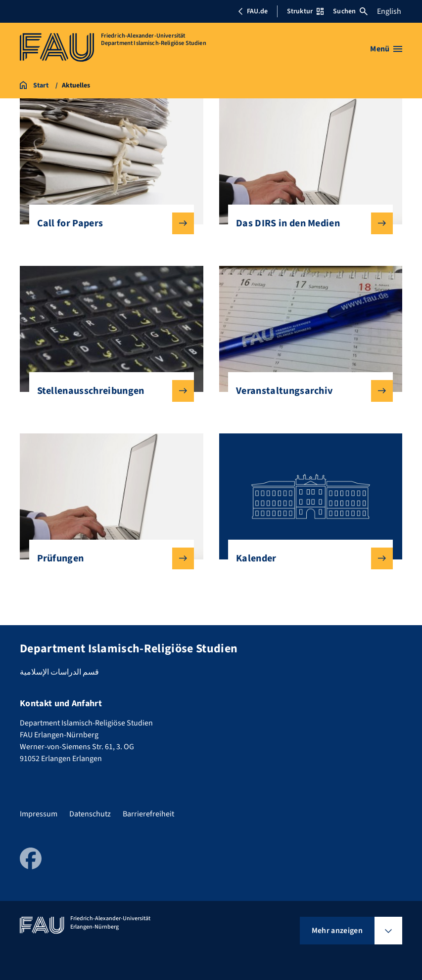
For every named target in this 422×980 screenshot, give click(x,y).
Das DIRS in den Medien (306, 223)
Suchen (350, 11)
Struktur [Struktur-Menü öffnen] (305, 11)
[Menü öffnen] (386, 49)
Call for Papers (108, 223)
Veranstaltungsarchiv (306, 391)
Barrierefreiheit (148, 814)
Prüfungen (108, 558)
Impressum (39, 814)
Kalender (306, 558)
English (389, 11)
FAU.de (253, 11)
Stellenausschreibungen (108, 391)
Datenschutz (90, 814)
